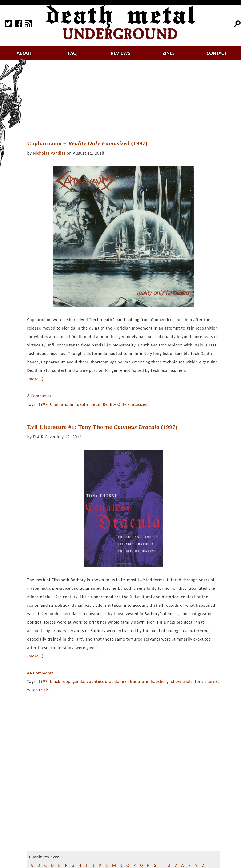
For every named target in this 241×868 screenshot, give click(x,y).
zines (169, 53)
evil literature (135, 681)
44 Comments (40, 673)
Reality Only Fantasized (125, 404)
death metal (89, 404)
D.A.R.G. (41, 437)
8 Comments (39, 396)
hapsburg (160, 681)
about (24, 53)
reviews (121, 53)
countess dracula (103, 681)
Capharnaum (62, 404)
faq (72, 53)
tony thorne (206, 681)
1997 (43, 404)
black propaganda (67, 681)
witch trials (38, 690)
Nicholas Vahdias (49, 153)
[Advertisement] (126, 100)
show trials (182, 681)
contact (217, 53)
